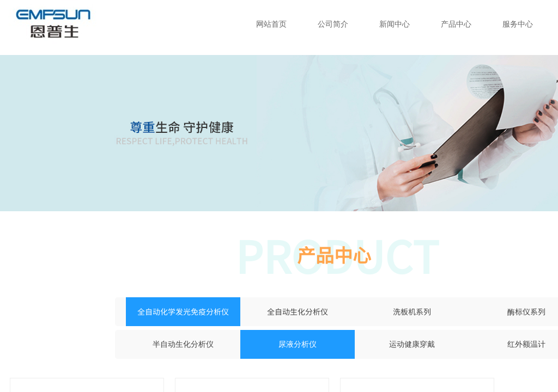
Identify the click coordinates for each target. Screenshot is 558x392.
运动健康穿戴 (412, 344)
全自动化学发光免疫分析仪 (183, 311)
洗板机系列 (412, 311)
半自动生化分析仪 (183, 344)
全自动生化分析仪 (298, 311)
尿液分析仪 (298, 344)
